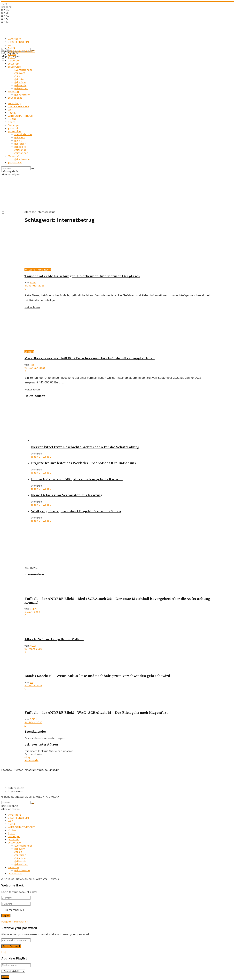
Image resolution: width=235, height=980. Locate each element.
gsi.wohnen (21, 88)
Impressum (15, 791)
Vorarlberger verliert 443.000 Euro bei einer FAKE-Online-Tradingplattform (90, 358)
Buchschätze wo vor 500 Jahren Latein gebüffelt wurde (77, 479)
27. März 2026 (33, 685)
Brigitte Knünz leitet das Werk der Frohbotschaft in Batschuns (83, 463)
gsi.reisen (20, 79)
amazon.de (31, 760)
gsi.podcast (15, 98)
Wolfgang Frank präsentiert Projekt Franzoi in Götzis (76, 511)
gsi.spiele (20, 82)
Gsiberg (29, 352)
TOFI (33, 282)
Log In (5, 952)
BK (31, 682)
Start (28, 212)
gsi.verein (14, 64)
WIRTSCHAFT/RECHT (21, 51)
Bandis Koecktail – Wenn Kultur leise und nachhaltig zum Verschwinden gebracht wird (97, 676)
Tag (34, 212)
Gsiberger (14, 61)
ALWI (33, 646)
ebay (27, 757)
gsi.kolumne (22, 95)
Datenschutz (16, 788)
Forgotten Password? (14, 922)
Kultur (12, 54)
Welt (11, 45)
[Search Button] (33, 169)
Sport (11, 57)
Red (32, 365)
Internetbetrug (46, 212)
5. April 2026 (32, 612)
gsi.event (20, 73)
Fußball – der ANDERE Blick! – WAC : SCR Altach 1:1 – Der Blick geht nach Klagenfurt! (96, 713)
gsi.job (18, 76)
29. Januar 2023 (35, 368)
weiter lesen (32, 307)
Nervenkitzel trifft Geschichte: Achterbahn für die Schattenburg (85, 447)
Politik (12, 48)
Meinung (13, 91)
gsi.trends (20, 85)
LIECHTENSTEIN (18, 42)
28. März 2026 (33, 649)
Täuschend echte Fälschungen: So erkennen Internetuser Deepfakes (82, 276)
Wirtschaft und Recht (38, 270)
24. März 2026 (33, 722)
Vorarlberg (14, 39)
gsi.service (14, 67)
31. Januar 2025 (34, 286)
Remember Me (15, 910)
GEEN (33, 609)
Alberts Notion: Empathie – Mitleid (54, 639)
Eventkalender (23, 70)
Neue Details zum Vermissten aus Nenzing (67, 495)
